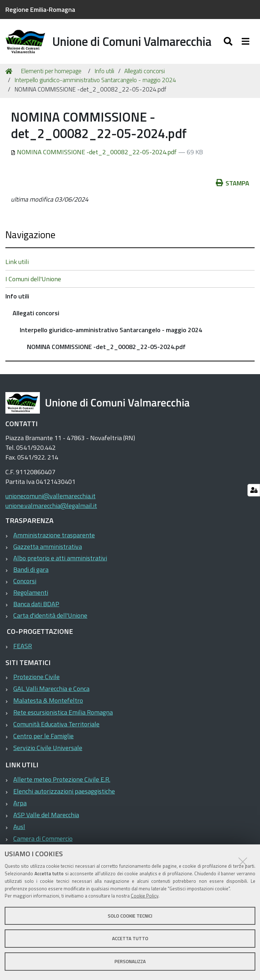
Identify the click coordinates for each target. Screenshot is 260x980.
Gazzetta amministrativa (48, 548)
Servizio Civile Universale (48, 750)
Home (10, 73)
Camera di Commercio (43, 840)
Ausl (19, 828)
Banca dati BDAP (36, 605)
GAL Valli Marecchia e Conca (51, 690)
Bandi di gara (31, 571)
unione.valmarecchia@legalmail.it (51, 507)
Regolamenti (31, 594)
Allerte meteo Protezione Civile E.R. (62, 781)
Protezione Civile (36, 679)
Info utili (104, 72)
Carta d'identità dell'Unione (50, 617)
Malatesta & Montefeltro (48, 702)
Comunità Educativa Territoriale (56, 726)
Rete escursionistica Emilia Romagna (63, 714)
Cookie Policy (145, 896)
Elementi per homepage (51, 72)
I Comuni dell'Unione (33, 280)
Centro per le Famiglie (43, 738)
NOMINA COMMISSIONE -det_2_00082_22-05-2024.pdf (94, 153)
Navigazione (30, 236)
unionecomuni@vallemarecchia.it (50, 498)
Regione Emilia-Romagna (40, 10)
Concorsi (25, 582)
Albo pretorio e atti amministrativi (60, 559)
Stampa (233, 185)
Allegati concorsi (145, 72)
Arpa (20, 804)
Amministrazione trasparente (54, 536)
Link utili (17, 263)
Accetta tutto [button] (130, 938)
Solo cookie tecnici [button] (130, 916)
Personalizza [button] (130, 961)
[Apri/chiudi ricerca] (229, 42)
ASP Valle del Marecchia (46, 816)
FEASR (23, 647)
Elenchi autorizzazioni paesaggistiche (64, 793)
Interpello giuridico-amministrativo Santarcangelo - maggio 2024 (95, 82)
